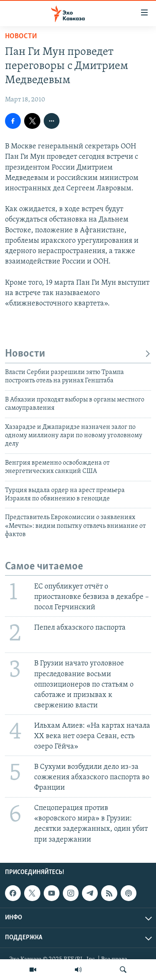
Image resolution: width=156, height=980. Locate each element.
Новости (21, 36)
